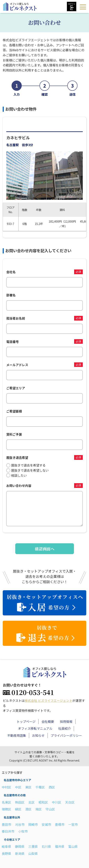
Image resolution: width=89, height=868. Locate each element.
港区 (28, 809)
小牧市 (23, 831)
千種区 (40, 787)
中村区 (6, 787)
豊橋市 (60, 824)
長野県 (6, 853)
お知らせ (38, 735)
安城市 (46, 824)
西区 (52, 787)
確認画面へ (45, 549)
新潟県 (20, 853)
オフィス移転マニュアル (35, 728)
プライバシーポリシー (66, 735)
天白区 (70, 802)
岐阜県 (6, 846)
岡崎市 (33, 824)
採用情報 (66, 721)
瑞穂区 (6, 809)
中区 (18, 787)
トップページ (26, 721)
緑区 (18, 809)
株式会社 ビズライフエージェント (49, 700)
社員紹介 (65, 728)
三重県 (33, 846)
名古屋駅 (13, 145)
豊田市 (6, 824)
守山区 (50, 809)
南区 (39, 809)
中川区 (57, 802)
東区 (28, 787)
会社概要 (48, 721)
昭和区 (43, 802)
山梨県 (33, 853)
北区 (31, 802)
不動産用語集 (17, 735)
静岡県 (20, 846)
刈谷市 (20, 824)
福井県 (60, 846)
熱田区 (20, 802)
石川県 (46, 846)
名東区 (6, 802)
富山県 (73, 846)
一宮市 (73, 824)
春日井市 (8, 831)
